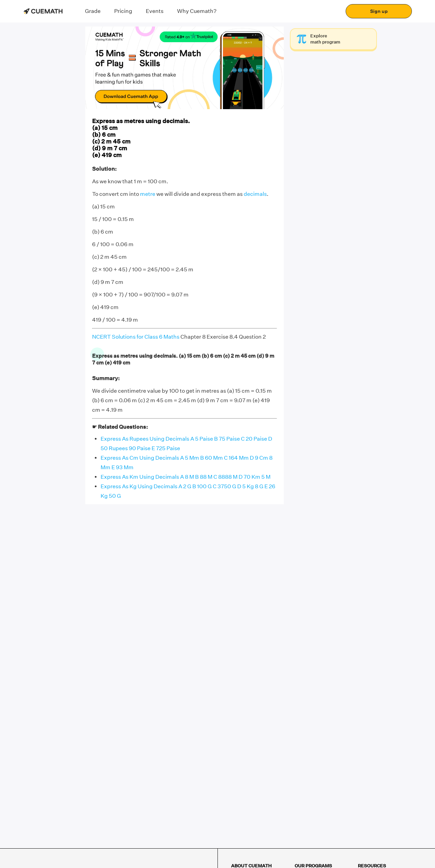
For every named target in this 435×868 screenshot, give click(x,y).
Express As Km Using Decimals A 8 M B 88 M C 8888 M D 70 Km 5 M (186, 477)
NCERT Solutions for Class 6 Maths (136, 337)
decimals (255, 194)
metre (148, 194)
